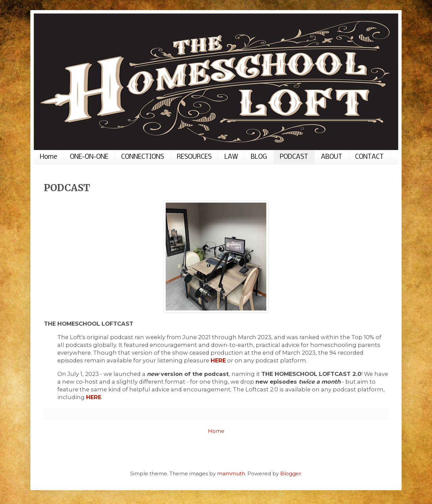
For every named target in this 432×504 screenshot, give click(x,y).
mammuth (231, 473)
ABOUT (332, 157)
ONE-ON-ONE (89, 157)
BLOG (259, 157)
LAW (231, 157)
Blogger (291, 473)
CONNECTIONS (143, 157)
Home (48, 157)
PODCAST (294, 157)
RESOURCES (194, 157)
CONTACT (369, 157)
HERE (218, 360)
